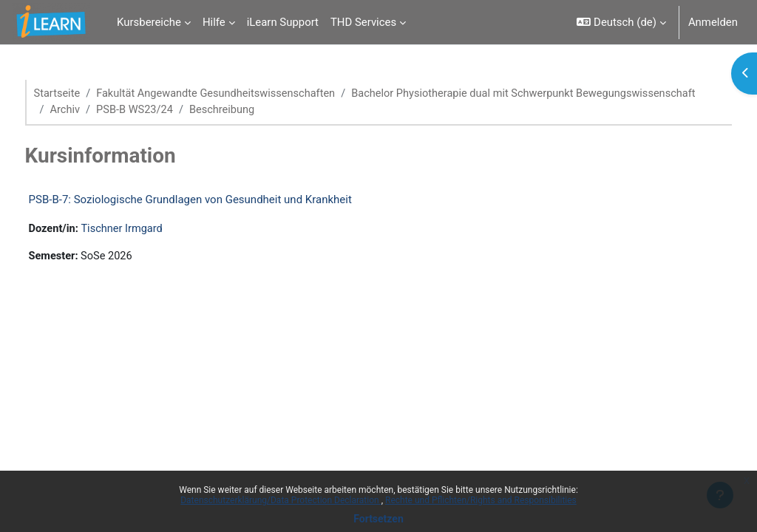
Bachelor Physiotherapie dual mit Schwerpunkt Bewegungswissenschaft (254, 110)
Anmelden (713, 22)
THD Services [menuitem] (363, 22)
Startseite (85, 94)
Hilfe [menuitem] (214, 22)
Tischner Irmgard (152, 230)
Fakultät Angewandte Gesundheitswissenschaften (247, 94)
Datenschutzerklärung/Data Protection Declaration (281, 500)
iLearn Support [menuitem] (283, 22)
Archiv (462, 110)
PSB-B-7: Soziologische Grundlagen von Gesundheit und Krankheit (218, 200)
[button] (621, 22)
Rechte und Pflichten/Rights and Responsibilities (481, 500)
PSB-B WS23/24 (533, 110)
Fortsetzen (378, 519)
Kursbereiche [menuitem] (149, 22)
